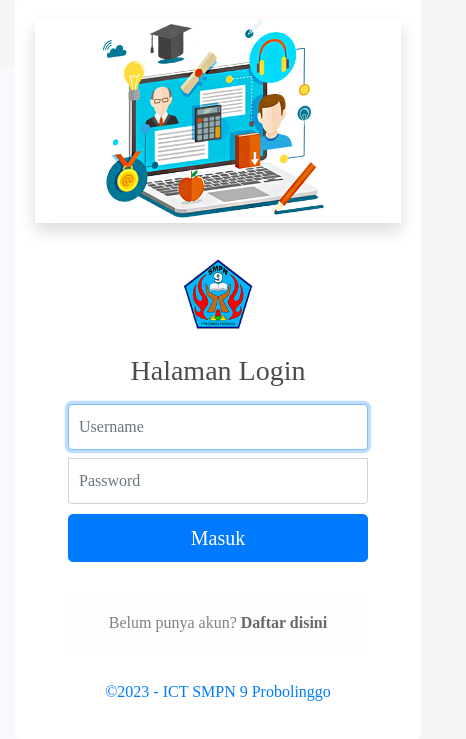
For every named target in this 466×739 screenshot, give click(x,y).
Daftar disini (284, 622)
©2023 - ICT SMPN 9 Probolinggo (218, 691)
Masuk (218, 538)
